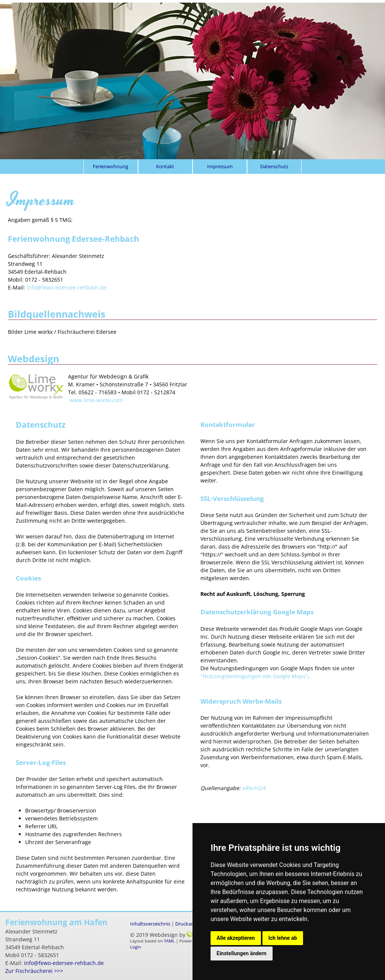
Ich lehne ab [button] (283, 938)
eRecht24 (254, 788)
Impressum (220, 166)
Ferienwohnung (111, 166)
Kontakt (165, 166)
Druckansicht (190, 924)
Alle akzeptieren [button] (236, 938)
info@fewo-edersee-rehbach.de (67, 287)
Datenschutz (274, 166)
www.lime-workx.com (96, 400)
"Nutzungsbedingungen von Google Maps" (254, 676)
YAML (169, 941)
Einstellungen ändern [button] (242, 953)
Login (136, 947)
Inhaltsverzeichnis (150, 924)
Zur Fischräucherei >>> (34, 971)
